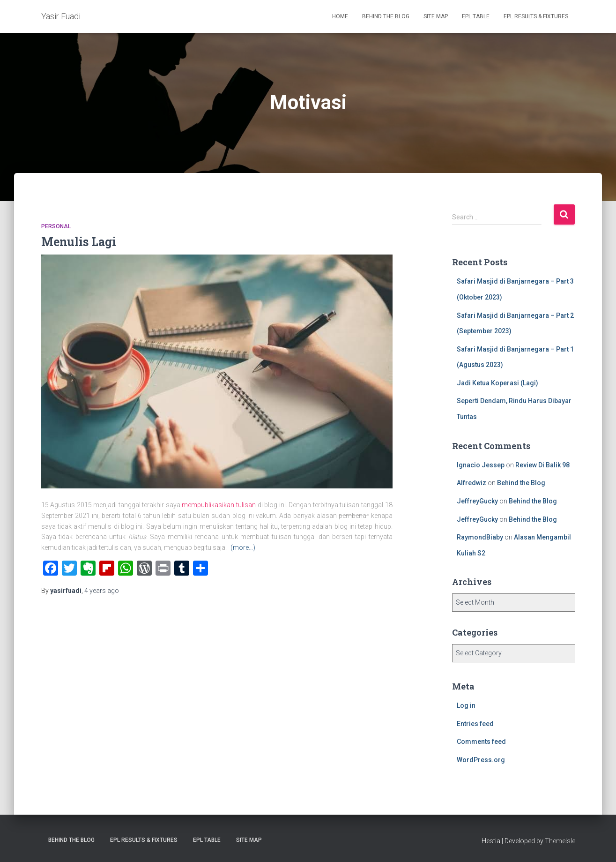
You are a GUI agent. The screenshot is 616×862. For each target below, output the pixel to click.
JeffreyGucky (477, 501)
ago (102, 591)
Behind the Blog (386, 16)
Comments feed (481, 742)
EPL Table (476, 16)
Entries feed (475, 724)
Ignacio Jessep (481, 465)
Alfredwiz (471, 483)
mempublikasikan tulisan (219, 505)
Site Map (436, 16)
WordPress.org (481, 760)
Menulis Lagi (79, 242)
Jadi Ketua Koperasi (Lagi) (497, 383)
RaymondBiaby (480, 537)
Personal (56, 226)
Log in (466, 705)
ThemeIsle (560, 841)
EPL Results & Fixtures (536, 16)
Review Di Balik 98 (542, 465)
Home (340, 16)
